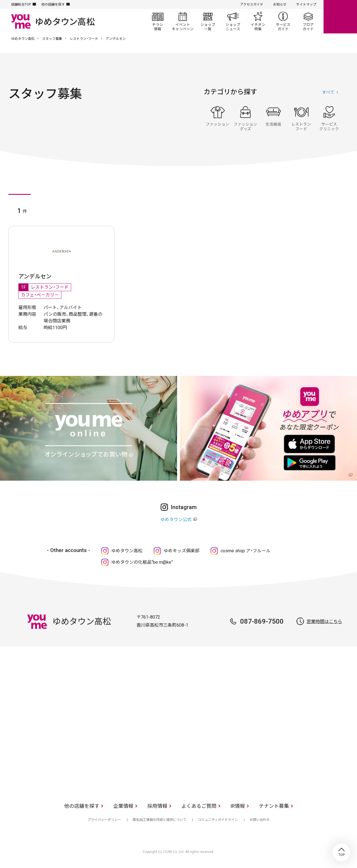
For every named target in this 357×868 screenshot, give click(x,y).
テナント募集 (274, 806)
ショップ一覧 (208, 21)
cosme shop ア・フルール (246, 551)
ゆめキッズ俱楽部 (182, 551)
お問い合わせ (260, 820)
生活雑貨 (273, 118)
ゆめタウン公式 (176, 520)
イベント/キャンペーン (183, 21)
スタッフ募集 (52, 39)
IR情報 (238, 806)
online (340, 17)
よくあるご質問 (199, 806)
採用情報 (157, 806)
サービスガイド (283, 21)
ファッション (218, 118)
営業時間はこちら (324, 622)
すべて (328, 92)
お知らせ (280, 4)
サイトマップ (306, 4)
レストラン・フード (84, 39)
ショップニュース (233, 21)
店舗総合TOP (21, 4)
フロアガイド (308, 21)
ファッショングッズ (245, 118)
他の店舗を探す (53, 4)
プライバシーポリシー (104, 820)
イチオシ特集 (258, 21)
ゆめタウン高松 (23, 39)
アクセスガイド (252, 4)
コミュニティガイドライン (218, 820)
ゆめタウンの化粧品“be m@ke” (142, 562)
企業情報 (123, 806)
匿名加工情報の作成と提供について (160, 820)
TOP (341, 852)
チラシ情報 (158, 21)
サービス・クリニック (329, 118)
